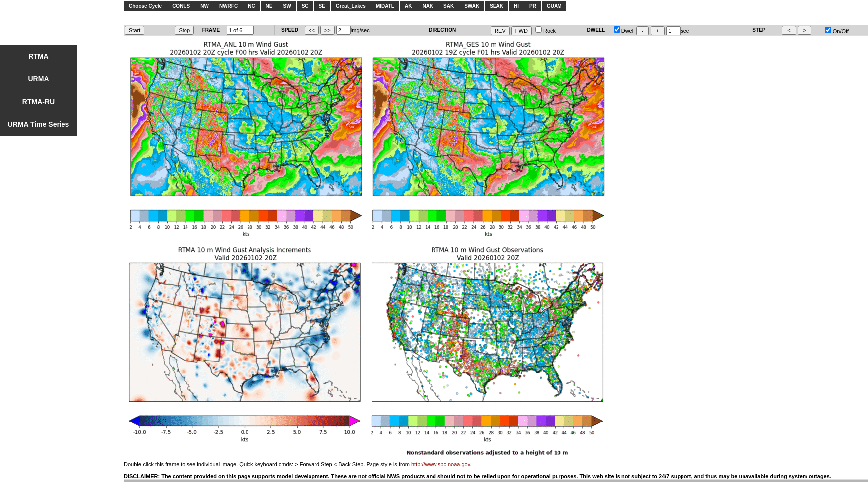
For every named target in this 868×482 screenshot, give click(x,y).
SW (287, 6)
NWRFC (228, 6)
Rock (545, 31)
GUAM (554, 6)
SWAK (472, 6)
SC (305, 6)
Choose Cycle (145, 6)
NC (251, 6)
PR (533, 6)
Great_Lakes (351, 6)
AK (408, 6)
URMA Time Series (39, 124)
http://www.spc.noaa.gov (440, 464)
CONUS (181, 6)
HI (516, 6)
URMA (39, 79)
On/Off (837, 31)
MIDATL (385, 6)
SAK (449, 6)
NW (205, 6)
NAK (428, 6)
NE (269, 6)
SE (322, 6)
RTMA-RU (38, 102)
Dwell (624, 31)
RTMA (38, 56)
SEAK (496, 6)
